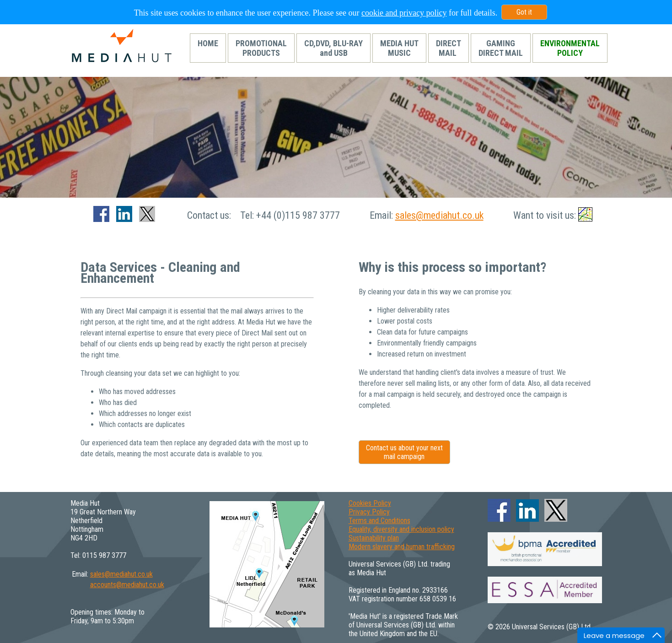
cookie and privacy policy (404, 13)
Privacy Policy (369, 512)
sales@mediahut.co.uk (439, 215)
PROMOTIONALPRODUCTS (261, 48)
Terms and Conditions (379, 521)
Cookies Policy (370, 503)
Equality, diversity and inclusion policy (401, 529)
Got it (524, 12)
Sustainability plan (374, 538)
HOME (208, 48)
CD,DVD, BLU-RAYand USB (333, 48)
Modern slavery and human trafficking (402, 547)
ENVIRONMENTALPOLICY (570, 48)
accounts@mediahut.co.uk (127, 585)
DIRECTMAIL (449, 48)
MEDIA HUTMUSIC (399, 48)
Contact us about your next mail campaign (404, 452)
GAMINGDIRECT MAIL (501, 48)
